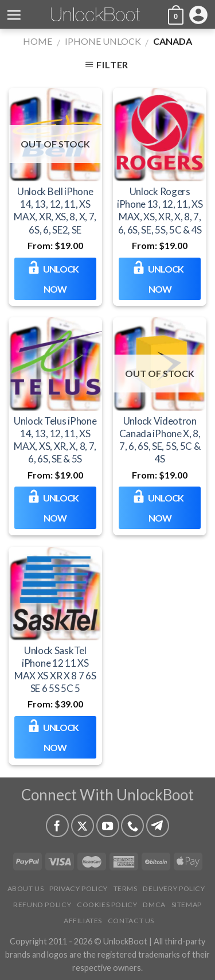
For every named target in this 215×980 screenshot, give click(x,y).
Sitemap (187, 905)
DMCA (154, 905)
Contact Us (131, 921)
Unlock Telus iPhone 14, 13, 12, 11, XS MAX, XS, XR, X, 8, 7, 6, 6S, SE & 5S (55, 440)
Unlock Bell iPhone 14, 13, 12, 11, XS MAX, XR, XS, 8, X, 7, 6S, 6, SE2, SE (55, 210)
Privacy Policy (79, 888)
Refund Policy (42, 905)
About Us (26, 888)
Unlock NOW (61, 279)
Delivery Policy (174, 888)
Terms (126, 888)
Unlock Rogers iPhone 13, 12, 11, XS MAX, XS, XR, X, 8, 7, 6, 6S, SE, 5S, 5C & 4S (160, 210)
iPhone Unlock (103, 41)
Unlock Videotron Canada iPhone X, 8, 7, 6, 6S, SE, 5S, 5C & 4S (160, 440)
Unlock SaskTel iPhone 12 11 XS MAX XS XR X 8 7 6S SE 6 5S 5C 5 (55, 669)
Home (38, 41)
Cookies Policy (107, 905)
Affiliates (83, 921)
